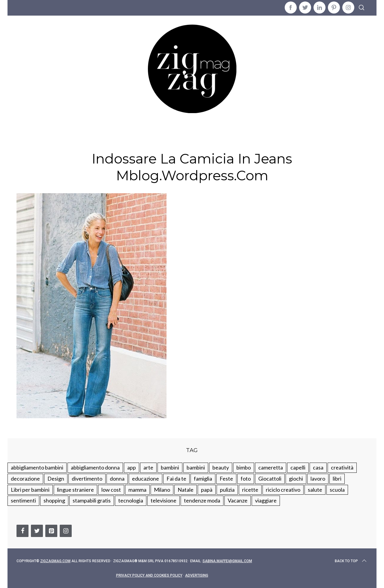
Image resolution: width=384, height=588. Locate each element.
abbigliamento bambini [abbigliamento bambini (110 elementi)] (37, 467)
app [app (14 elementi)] (132, 467)
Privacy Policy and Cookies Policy (149, 575)
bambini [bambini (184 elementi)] (196, 467)
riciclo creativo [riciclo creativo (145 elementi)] (283, 490)
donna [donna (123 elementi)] (117, 478)
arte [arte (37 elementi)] (148, 467)
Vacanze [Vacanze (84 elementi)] (238, 500)
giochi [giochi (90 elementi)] (296, 478)
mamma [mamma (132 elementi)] (137, 490)
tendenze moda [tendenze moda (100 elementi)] (202, 500)
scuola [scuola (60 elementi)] (337, 490)
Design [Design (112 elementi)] (56, 478)
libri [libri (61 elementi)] (337, 478)
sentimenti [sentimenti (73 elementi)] (23, 500)
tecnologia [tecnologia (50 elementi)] (131, 500)
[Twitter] (37, 531)
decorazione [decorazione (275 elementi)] (25, 478)
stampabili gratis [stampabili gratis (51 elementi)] (92, 500)
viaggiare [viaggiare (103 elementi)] (266, 500)
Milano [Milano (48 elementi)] (162, 490)
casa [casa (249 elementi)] (318, 467)
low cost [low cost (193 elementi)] (111, 490)
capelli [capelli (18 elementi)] (298, 467)
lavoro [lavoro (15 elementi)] (318, 478)
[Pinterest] (51, 531)
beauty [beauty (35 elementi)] (221, 467)
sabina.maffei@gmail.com (227, 561)
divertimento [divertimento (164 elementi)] (87, 478)
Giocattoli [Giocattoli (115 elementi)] (270, 478)
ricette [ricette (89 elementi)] (250, 490)
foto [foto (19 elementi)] (246, 478)
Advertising (197, 575)
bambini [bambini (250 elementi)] (170, 467)
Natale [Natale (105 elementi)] (186, 490)
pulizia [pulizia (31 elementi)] (227, 490)
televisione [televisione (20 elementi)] (163, 500)
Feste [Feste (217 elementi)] (226, 478)
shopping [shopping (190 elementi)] (54, 500)
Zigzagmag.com (55, 561)
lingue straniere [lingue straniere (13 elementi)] (75, 490)
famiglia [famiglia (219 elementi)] (203, 478)
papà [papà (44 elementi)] (207, 490)
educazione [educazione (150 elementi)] (145, 478)
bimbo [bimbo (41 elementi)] (244, 467)
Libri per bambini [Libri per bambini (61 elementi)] (30, 490)
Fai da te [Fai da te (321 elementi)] (176, 478)
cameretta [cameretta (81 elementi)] (271, 467)
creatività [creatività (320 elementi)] (342, 467)
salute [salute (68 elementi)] (315, 490)
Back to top (351, 561)
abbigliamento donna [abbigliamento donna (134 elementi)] (95, 467)
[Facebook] (22, 531)
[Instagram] (66, 531)
